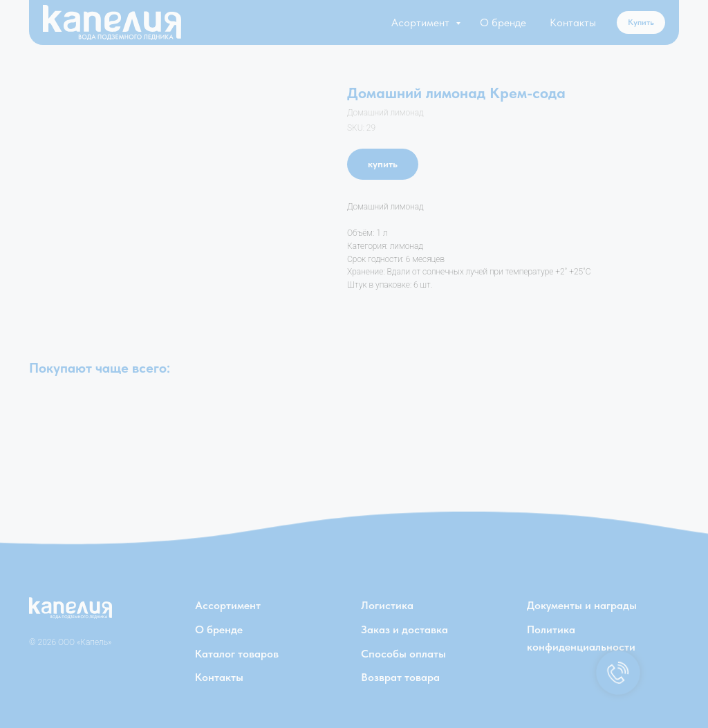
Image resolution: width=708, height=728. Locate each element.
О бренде (503, 22)
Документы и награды (582, 605)
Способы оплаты (403, 654)
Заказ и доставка (404, 629)
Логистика (387, 605)
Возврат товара (400, 677)
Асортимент (422, 22)
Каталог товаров (237, 654)
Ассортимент (228, 605)
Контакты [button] (573, 22)
